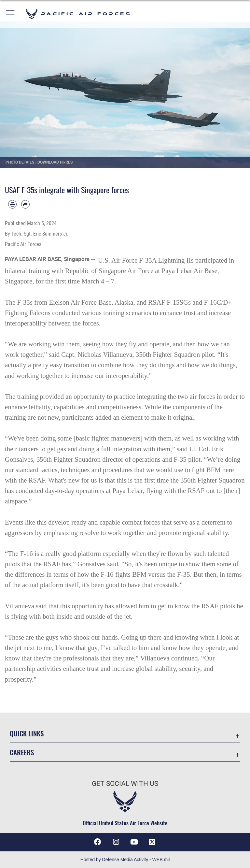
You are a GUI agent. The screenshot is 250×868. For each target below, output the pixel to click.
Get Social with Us (125, 784)
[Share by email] (25, 204)
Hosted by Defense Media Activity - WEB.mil (125, 860)
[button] (11, 14)
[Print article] (12, 204)
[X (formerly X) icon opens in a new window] (152, 842)
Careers (22, 752)
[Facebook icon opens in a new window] (98, 842)
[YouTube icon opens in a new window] (134, 842)
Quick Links (27, 733)
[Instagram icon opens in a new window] (116, 842)
